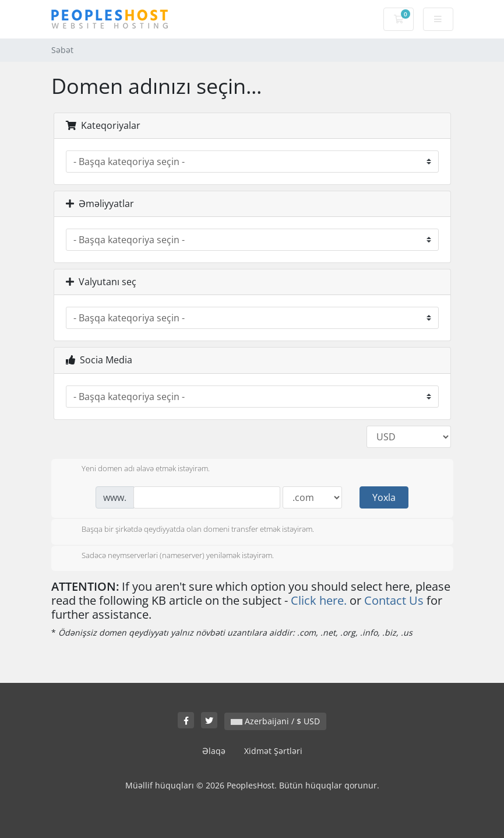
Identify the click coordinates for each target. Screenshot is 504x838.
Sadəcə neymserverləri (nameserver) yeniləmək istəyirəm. (168, 556)
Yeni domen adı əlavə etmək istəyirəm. (136, 469)
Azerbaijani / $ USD (275, 721)
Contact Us (394, 600)
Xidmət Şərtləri (273, 751)
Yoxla (384, 497)
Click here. (319, 600)
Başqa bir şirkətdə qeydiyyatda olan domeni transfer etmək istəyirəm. (188, 530)
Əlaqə (214, 751)
